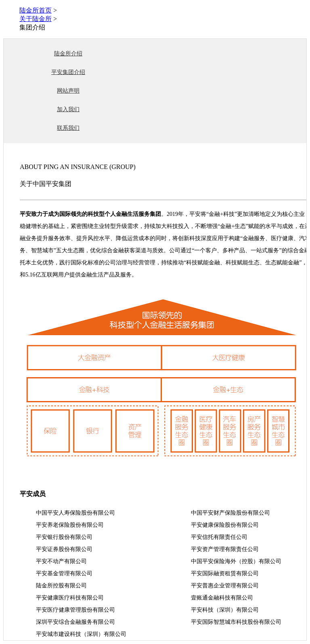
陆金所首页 (36, 10)
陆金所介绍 (68, 54)
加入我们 (68, 109)
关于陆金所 (36, 19)
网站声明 (68, 91)
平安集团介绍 (68, 72)
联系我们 (68, 128)
